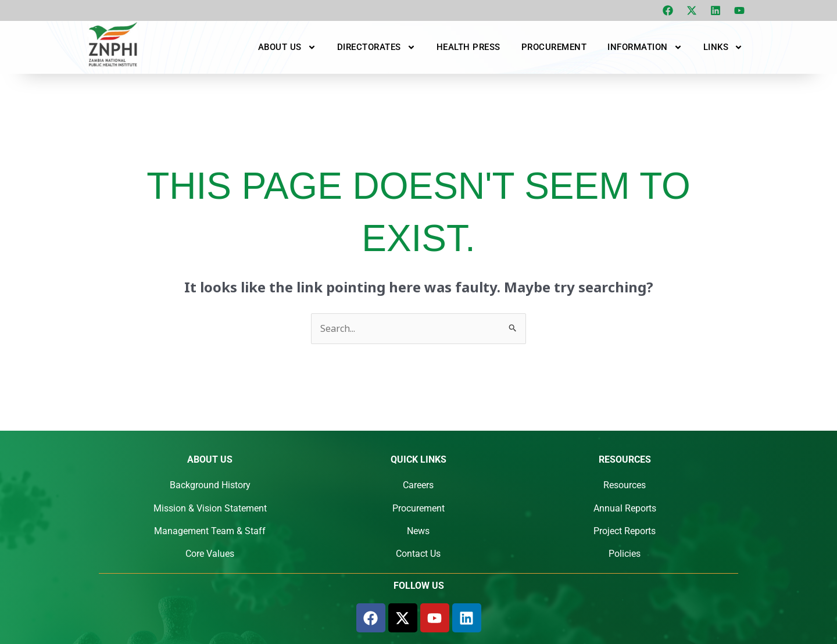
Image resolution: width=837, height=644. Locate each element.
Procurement (554, 47)
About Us (287, 47)
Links (723, 47)
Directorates (376, 47)
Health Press (468, 47)
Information (645, 47)
